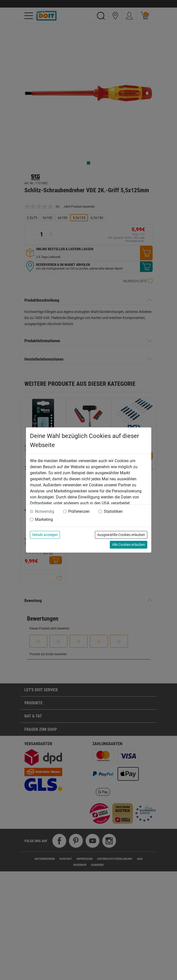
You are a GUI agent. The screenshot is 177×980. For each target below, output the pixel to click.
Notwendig (45, 511)
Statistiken (113, 511)
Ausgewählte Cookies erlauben (121, 535)
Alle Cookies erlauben (129, 545)
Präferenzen (79, 511)
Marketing (44, 519)
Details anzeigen (45, 535)
